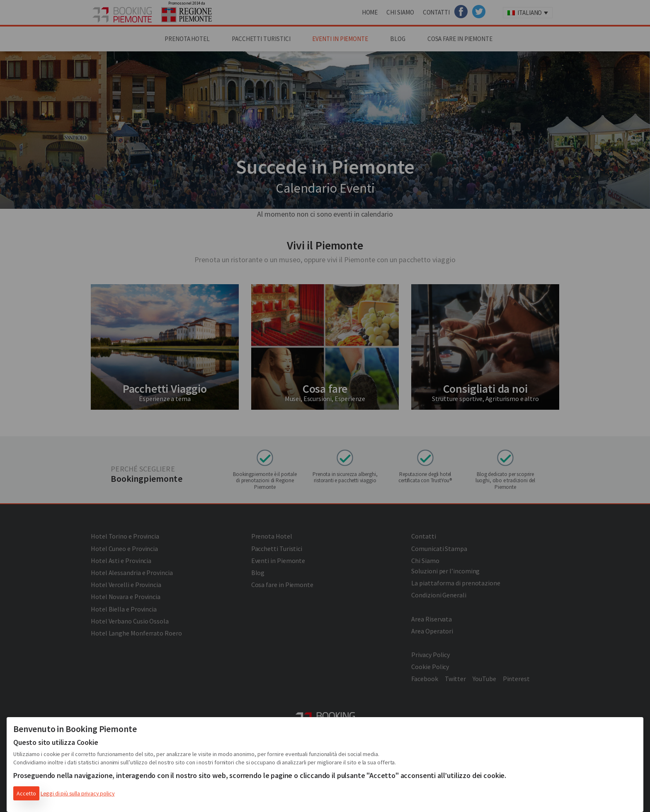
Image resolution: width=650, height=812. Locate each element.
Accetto (26, 793)
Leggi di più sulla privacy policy (78, 793)
